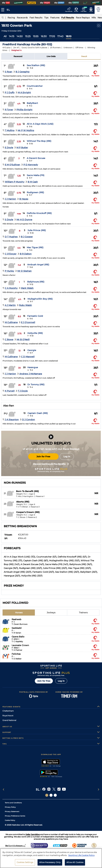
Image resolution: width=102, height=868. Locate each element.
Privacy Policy (10, 807)
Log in (67, 457)
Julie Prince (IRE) (37, 230)
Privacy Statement (12, 812)
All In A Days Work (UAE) (40, 124)
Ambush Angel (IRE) (38, 265)
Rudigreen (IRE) (35, 192)
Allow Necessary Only (50, 862)
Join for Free (43, 457)
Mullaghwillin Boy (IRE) (40, 299)
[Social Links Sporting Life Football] (55, 795)
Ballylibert (32, 103)
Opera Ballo (18, 637)
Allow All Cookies (75, 862)
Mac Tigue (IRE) (35, 247)
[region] (51, 858)
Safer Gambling (33, 834)
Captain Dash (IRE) (38, 413)
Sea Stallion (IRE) (36, 65)
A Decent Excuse (36, 158)
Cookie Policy (10, 820)
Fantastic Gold (35, 316)
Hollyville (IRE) (35, 333)
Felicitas (16, 654)
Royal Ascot (8, 716)
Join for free (44, 681)
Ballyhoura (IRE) (36, 282)
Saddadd (17, 628)
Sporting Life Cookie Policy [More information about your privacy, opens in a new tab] (81, 855)
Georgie (32, 350)
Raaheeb (16, 619)
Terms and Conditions (13, 803)
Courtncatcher (35, 86)
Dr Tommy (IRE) (36, 384)
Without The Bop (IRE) (39, 141)
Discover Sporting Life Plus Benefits (51, 464)
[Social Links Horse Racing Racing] (51, 795)
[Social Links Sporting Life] (47, 795)
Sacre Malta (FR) (36, 175)
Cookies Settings (25, 862)
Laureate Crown (20, 645)
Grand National (9, 720)
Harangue (33, 367)
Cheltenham (8, 711)
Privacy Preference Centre (15, 816)
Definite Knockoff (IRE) (39, 213)
